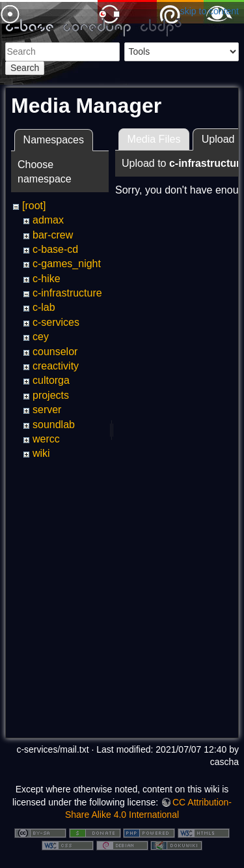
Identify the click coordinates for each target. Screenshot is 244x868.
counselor (55, 352)
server (47, 410)
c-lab (44, 307)
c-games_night (67, 264)
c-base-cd (55, 249)
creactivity (56, 366)
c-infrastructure (67, 293)
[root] (34, 206)
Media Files (154, 139)
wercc (46, 439)
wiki (41, 453)
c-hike (47, 279)
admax (48, 220)
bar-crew (53, 235)
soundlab (54, 425)
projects (51, 395)
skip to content (210, 11)
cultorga (51, 380)
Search (25, 68)
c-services (56, 322)
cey (41, 337)
